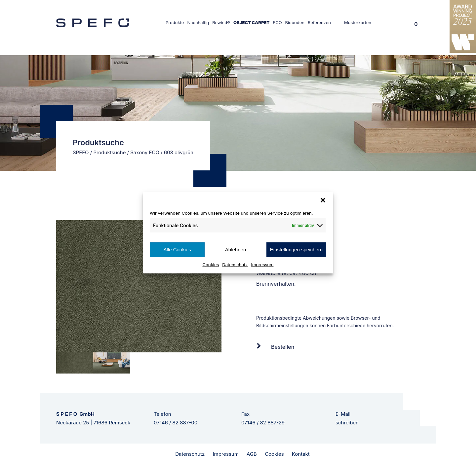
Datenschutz (235, 264)
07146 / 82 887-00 (176, 423)
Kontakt (301, 454)
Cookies (211, 264)
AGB (252, 454)
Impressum (262, 264)
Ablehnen (236, 250)
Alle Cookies (177, 250)
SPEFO (81, 152)
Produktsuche (109, 152)
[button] (323, 200)
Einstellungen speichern (296, 250)
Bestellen (283, 347)
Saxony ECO (145, 152)
